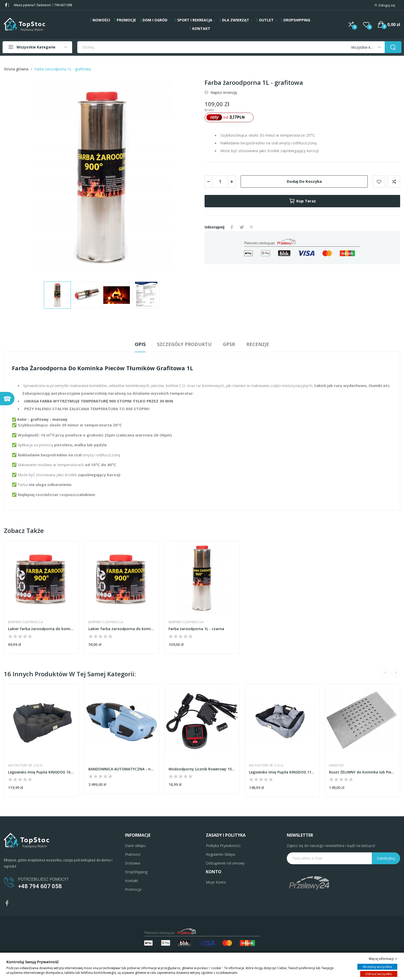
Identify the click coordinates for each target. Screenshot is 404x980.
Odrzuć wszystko (379, 974)
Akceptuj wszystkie (377, 967)
